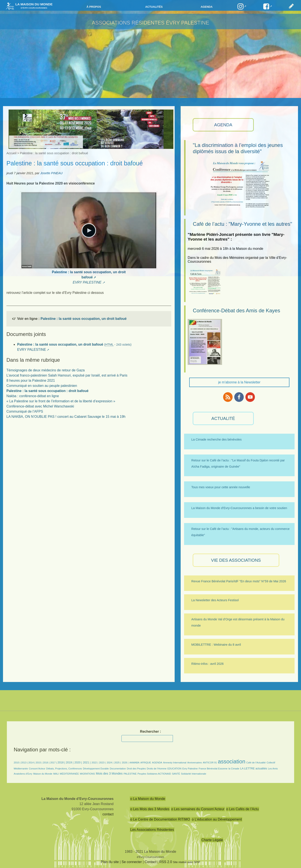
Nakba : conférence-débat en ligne (33, 396)
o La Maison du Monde (148, 799)
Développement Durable (96, 769)
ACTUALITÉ (223, 418)
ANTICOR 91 (210, 763)
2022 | (95, 763)
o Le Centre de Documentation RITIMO (160, 819)
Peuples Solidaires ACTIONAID (154, 774)
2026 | (125, 763)
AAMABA (134, 763)
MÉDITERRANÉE (69, 774)
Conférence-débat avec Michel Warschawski (40, 406)
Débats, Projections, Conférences (64, 769)
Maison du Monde (43, 774)
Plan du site (110, 862)
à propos (94, 7)
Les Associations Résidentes (152, 830)
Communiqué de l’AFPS (25, 411)
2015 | (39, 763)
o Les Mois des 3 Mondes (150, 809)
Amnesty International (175, 763)
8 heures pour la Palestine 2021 (31, 381)
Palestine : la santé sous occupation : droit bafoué (47, 391)
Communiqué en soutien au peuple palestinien (42, 386)
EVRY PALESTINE (87, 282)
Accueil (11, 153)
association (231, 761)
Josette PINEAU (51, 173)
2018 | (62, 762)
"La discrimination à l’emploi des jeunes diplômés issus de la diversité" (238, 148)
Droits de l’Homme (157, 769)
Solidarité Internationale (194, 774)
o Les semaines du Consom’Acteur (198, 809)
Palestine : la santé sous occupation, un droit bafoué (84, 319)
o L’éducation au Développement (217, 819)
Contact (150, 862)
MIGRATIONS (87, 774)
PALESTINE (130, 774)
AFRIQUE (146, 763)
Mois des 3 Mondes (109, 773)
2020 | (78, 762)
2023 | (102, 763)
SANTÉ (176, 774)
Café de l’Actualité (256, 763)
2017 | (54, 763)
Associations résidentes (128, 23)
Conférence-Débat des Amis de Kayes (237, 310)
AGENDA (223, 125)
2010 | (17, 763)
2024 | (110, 763)
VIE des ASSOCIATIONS (236, 560)
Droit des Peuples (136, 769)
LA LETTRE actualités (254, 768)
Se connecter (132, 862)
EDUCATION (174, 769)
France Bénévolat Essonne (213, 769)
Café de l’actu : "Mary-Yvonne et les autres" (243, 224)
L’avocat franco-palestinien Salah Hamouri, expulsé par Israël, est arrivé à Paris (67, 375)
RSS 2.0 (166, 862)
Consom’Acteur (37, 769)
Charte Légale (212, 840)
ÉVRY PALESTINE (187, 23)
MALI (56, 774)
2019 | (70, 762)
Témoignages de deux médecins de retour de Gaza (46, 370)
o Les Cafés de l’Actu (243, 809)
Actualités (154, 7)
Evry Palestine (190, 769)
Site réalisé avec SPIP (187, 862)
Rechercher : (151, 731)
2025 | (118, 763)
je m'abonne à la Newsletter (239, 382)
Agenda (206, 7)
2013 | (25, 763)
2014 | (32, 763)
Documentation (118, 769)
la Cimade (234, 769)
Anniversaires (195, 763)
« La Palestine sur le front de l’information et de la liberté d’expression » (61, 401)
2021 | (87, 762)
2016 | (47, 763)
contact (108, 814)
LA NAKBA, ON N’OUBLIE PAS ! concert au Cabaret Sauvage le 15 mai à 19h (66, 417)
